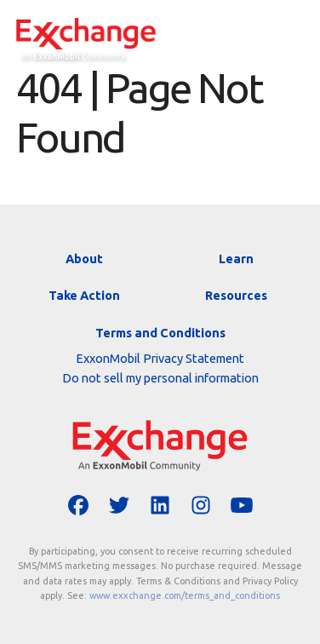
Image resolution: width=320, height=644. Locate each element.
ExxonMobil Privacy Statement (160, 358)
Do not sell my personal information (160, 378)
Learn (236, 259)
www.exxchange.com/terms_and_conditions (185, 595)
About (84, 259)
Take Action (84, 295)
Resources (236, 295)
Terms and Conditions (160, 333)
